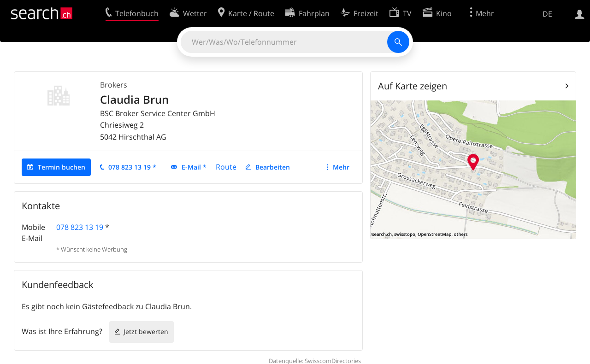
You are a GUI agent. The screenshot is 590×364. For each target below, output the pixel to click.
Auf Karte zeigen (413, 86)
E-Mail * (194, 167)
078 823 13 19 (80, 227)
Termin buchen (62, 167)
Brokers (114, 85)
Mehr (341, 167)
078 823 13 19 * (132, 167)
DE (547, 14)
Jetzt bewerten (146, 332)
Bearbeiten (273, 167)
